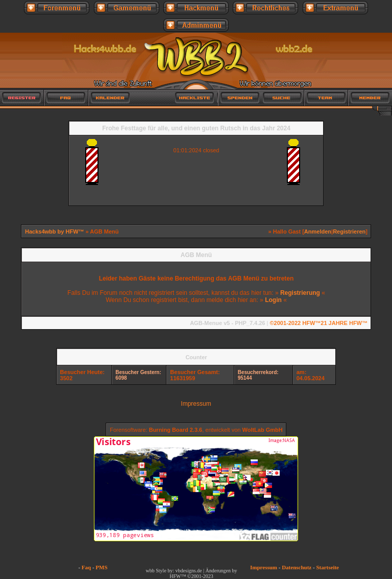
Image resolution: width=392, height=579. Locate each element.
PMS (101, 567)
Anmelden (318, 231)
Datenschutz (297, 567)
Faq (86, 567)
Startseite (327, 567)
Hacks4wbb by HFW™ (55, 231)
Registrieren (349, 231)
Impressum (196, 404)
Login (273, 300)
